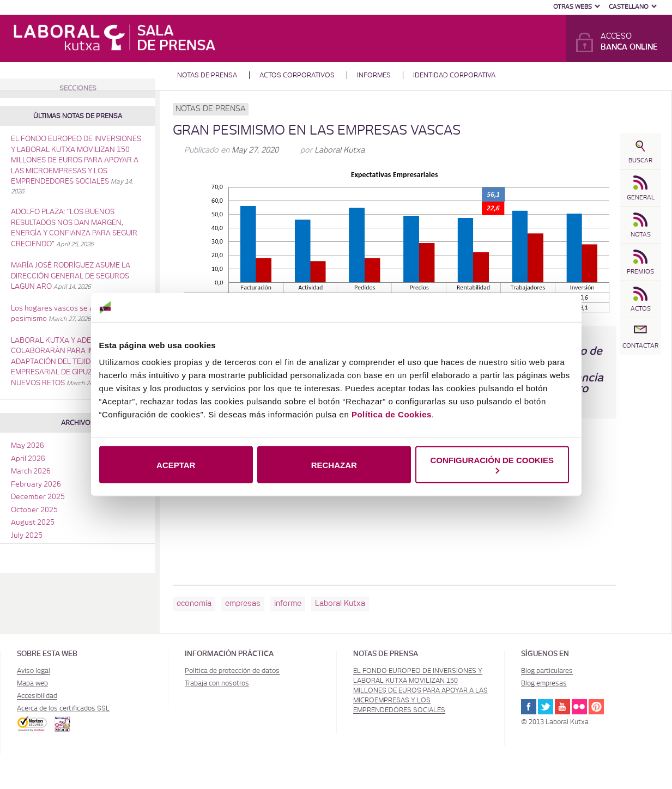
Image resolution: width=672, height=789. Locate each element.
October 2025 (34, 510)
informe (288, 604)
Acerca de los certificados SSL (63, 708)
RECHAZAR (334, 465)
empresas (243, 604)
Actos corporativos (297, 75)
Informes (374, 75)
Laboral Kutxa (340, 150)
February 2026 (36, 485)
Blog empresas (544, 683)
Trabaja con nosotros (217, 683)
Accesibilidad (37, 696)
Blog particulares (547, 671)
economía (194, 604)
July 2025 (27, 536)
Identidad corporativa (454, 75)
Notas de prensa (207, 75)
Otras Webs (573, 7)
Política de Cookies (392, 414)
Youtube (562, 707)
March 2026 (31, 472)
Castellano (629, 7)
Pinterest (596, 707)
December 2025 (38, 497)
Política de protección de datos (232, 671)
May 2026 (28, 446)
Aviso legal (34, 671)
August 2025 (33, 523)
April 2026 (28, 459)
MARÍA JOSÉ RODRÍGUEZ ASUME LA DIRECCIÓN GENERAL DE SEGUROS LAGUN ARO (71, 276)
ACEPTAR (176, 465)
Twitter (546, 707)
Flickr (579, 707)
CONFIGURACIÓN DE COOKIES (492, 465)
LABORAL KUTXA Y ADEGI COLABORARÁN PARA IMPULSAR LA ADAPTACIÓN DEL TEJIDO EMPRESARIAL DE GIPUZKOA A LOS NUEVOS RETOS (72, 362)
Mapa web (32, 683)
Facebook (529, 707)
